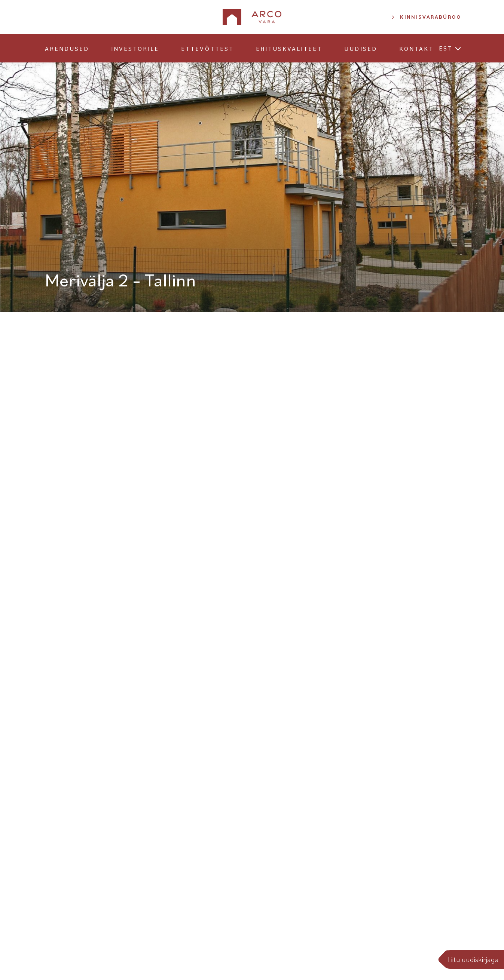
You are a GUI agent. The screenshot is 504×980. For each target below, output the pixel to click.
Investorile (135, 49)
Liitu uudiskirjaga (473, 959)
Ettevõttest (207, 49)
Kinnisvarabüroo (430, 17)
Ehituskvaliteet (289, 49)
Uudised (361, 49)
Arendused (67, 49)
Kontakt (416, 49)
